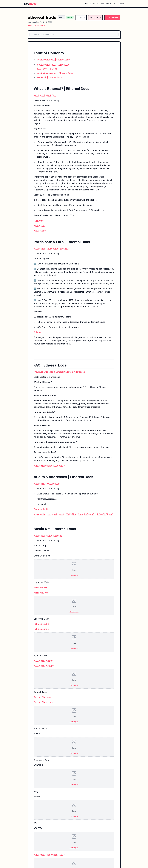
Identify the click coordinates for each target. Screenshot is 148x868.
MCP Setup (119, 4)
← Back (81, 18)
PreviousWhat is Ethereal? (46, 249)
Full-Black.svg (41, 624)
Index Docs (90, 4)
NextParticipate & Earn (45, 95)
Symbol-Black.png (43, 702)
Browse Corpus (104, 4)
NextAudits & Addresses (73, 372)
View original (74, 575)
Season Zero (40, 225)
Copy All (95, 18)
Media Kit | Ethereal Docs (50, 77)
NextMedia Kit (54, 483)
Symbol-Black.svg (43, 697)
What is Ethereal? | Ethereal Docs (54, 60)
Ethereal (39, 220)
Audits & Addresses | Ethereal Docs (55, 73)
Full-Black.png (41, 629)
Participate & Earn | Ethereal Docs (54, 64)
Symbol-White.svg (44, 660)
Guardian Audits (42, 509)
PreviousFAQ (40, 483)
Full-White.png (42, 592)
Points (38, 332)
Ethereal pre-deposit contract (49, 465)
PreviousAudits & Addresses (48, 535)
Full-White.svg (42, 587)
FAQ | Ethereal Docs (47, 69)
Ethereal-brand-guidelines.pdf (49, 855)
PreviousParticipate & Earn (47, 372)
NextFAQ (64, 249)
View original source (36, 25)
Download (112, 18)
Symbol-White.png (44, 665)
